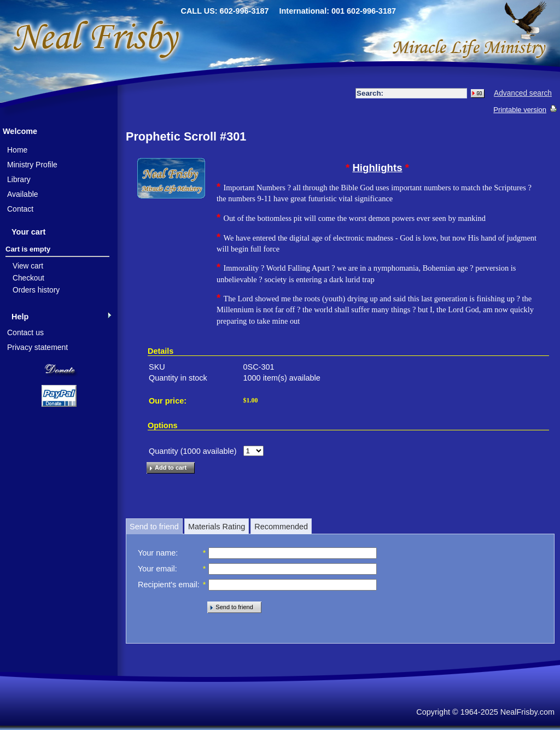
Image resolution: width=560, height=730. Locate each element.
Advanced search (523, 93)
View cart (28, 266)
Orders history (36, 290)
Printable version (520, 110)
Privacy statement (37, 347)
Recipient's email (168, 585)
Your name (157, 553)
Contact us (25, 332)
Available (23, 194)
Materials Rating (217, 527)
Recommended (281, 527)
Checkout (28, 278)
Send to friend (154, 527)
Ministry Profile (32, 165)
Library (19, 179)
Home (17, 150)
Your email (156, 569)
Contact (20, 209)
